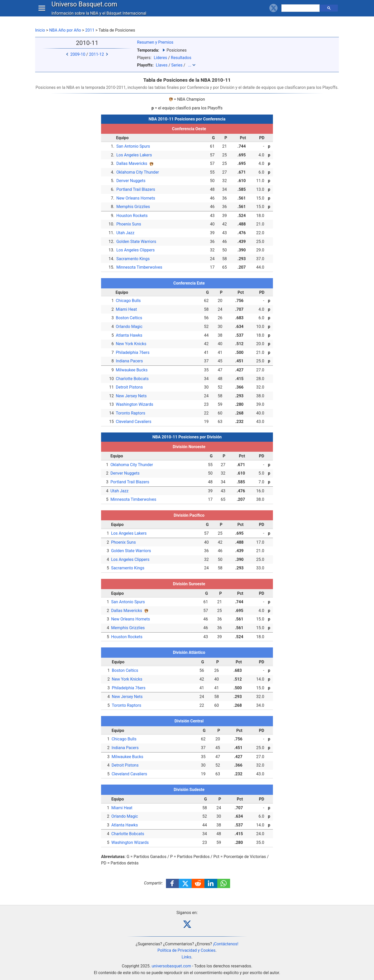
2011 (90, 30)
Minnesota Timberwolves (139, 267)
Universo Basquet (85, 9)
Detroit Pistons (129, 387)
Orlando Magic (129, 327)
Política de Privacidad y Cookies (186, 950)
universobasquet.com (171, 966)
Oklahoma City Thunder (137, 172)
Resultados (181, 58)
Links (186, 957)
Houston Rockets (132, 216)
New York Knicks (131, 344)
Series (177, 65)
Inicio (40, 30)
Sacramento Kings (133, 259)
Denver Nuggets (131, 181)
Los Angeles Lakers (134, 155)
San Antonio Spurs (133, 146)
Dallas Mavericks (132, 163)
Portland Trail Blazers (136, 189)
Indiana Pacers (129, 361)
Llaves (161, 65)
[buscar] (301, 13)
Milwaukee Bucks (132, 370)
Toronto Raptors (130, 413)
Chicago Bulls (128, 301)
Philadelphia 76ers (132, 352)
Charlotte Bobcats (132, 379)
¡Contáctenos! (226, 944)
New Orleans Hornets (136, 198)
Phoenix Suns (129, 224)
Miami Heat (126, 309)
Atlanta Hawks (129, 335)
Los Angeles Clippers (135, 250)
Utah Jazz (125, 233)
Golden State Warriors (136, 242)
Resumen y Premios (155, 42)
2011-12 (96, 54)
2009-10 (78, 54)
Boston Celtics (129, 318)
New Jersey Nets (131, 396)
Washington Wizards (134, 404)
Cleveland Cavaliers (134, 422)
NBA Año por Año (65, 30)
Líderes (160, 58)
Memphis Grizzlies (133, 207)
